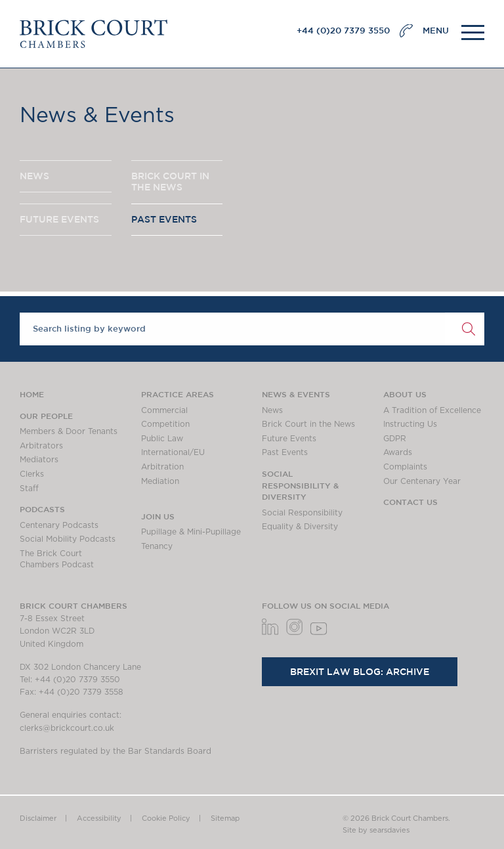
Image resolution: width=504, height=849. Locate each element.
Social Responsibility (302, 513)
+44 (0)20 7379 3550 (343, 31)
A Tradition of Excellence (432, 410)
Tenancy (157, 546)
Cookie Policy (166, 818)
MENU (436, 31)
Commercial (164, 410)
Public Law (162, 439)
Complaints (405, 467)
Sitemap (225, 818)
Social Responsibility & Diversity (300, 485)
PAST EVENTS (164, 219)
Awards (398, 452)
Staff (29, 489)
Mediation (160, 481)
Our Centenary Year (422, 481)
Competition (165, 424)
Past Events (285, 452)
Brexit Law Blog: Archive (360, 672)
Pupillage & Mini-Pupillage (191, 532)
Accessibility (99, 818)
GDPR (395, 439)
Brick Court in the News (308, 424)
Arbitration (162, 467)
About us (405, 394)
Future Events (289, 439)
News (272, 410)
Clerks (32, 474)
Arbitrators (41, 446)
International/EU (173, 452)
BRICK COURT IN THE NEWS (170, 182)
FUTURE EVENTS (59, 219)
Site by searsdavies (376, 830)
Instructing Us (410, 424)
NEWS (34, 176)
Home (32, 394)
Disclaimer (38, 818)
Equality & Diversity (300, 527)
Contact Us (410, 502)
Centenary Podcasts (59, 525)
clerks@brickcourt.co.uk (67, 728)
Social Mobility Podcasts (68, 539)
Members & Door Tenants (69, 431)
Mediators (39, 460)
